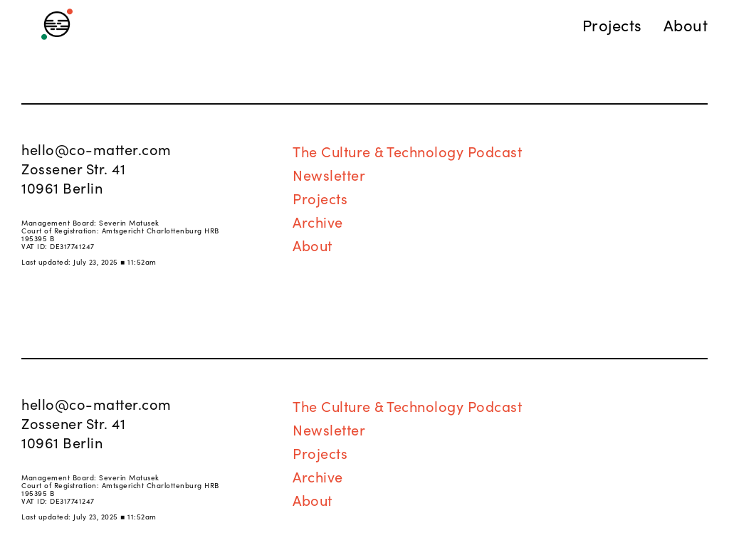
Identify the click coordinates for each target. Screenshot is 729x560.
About (313, 245)
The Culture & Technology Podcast (407, 151)
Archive (318, 221)
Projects (320, 198)
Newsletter (329, 174)
